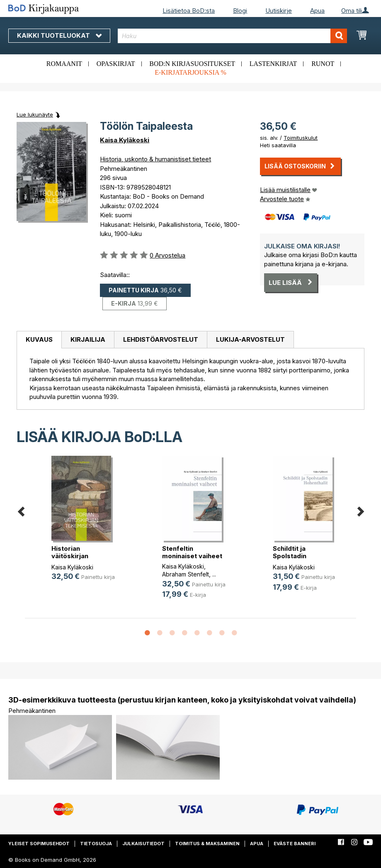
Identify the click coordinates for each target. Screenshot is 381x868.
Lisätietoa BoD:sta (189, 11)
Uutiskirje (279, 11)
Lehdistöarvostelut (161, 339)
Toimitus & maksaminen (207, 844)
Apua (317, 11)
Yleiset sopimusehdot (39, 844)
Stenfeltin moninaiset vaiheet (192, 552)
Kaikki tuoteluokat (59, 35)
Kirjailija (88, 339)
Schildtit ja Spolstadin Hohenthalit (291, 556)
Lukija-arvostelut (250, 339)
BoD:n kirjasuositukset (192, 64)
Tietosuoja (96, 844)
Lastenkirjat (273, 64)
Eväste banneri (295, 844)
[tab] (39, 340)
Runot (323, 64)
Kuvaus (39, 339)
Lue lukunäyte (35, 114)
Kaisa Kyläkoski (125, 140)
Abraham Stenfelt (186, 574)
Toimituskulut (301, 138)
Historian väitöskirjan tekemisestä (71, 556)
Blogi (240, 11)
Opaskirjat (116, 64)
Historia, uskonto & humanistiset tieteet (155, 159)
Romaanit (64, 64)
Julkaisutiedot (143, 844)
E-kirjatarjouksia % (190, 72)
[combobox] (233, 36)
